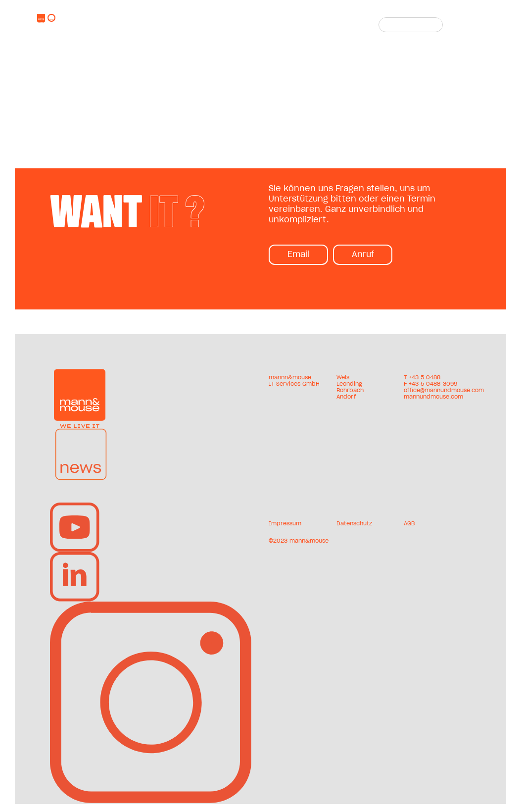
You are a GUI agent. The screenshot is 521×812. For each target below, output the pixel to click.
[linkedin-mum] (75, 556)
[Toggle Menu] (471, 25)
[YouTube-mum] (75, 507)
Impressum (285, 524)
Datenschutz (354, 524)
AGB (409, 524)
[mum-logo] (80, 373)
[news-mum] (81, 432)
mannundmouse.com (272, 32)
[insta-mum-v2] (151, 606)
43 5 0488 (426, 378)
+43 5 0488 (261, 19)
